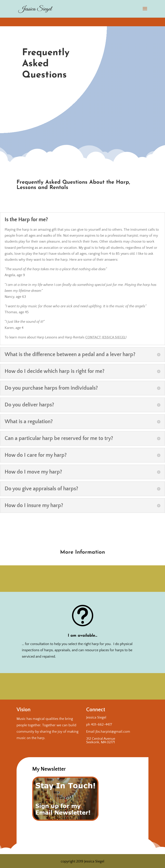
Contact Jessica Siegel (105, 337)
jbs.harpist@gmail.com (113, 732)
